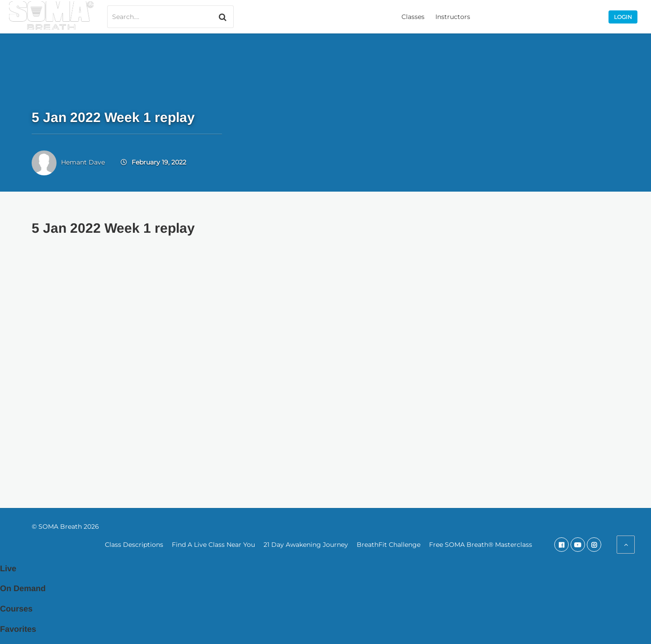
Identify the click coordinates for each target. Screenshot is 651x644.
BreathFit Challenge (389, 545)
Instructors (453, 17)
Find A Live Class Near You (213, 545)
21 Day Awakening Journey (306, 545)
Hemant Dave (83, 162)
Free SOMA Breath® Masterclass (481, 545)
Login (623, 17)
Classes (413, 17)
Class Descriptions (134, 545)
